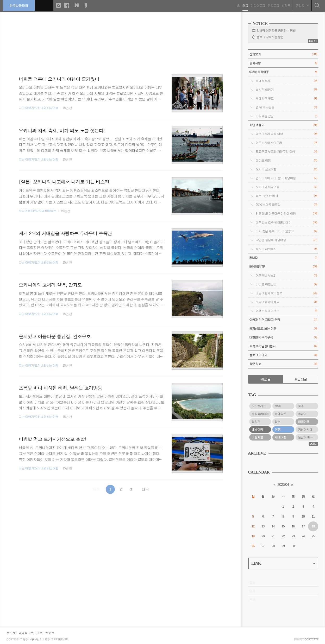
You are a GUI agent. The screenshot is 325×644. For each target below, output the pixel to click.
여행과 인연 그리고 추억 (283, 320)
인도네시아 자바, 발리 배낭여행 (286, 178)
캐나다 (283, 258)
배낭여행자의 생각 (286, 302)
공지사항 (283, 63)
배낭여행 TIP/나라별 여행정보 (37, 211)
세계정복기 (286, 81)
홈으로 (11, 633)
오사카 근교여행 (286, 169)
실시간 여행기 (286, 90)
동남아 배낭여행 (308, 437)
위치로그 (272, 5)
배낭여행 (257, 429)
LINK (283, 563)
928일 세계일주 (283, 72)
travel (278, 406)
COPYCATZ (311, 639)
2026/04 (283, 484)
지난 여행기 (283, 125)
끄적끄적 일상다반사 (283, 346)
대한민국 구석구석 (283, 337)
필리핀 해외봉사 (286, 249)
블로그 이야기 (283, 355)
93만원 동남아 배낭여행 (286, 240)
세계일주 (280, 414)
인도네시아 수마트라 (286, 143)
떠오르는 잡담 (286, 116)
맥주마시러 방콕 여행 (286, 134)
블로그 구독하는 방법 (270, 37)
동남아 (302, 414)
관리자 (301, 5)
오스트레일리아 (261, 406)
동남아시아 (305, 429)
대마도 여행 (286, 160)
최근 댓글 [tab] (301, 379)
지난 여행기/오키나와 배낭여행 (38, 108)
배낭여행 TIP (283, 267)
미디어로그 (257, 5)
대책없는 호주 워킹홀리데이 (286, 222)
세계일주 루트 (286, 98)
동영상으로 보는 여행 (283, 329)
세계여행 (280, 437)
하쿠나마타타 (20, 5)
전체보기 (283, 54)
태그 (244, 5)
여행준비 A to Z (286, 275)
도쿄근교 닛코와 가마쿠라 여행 (286, 152)
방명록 (285, 5)
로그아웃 (36, 633)
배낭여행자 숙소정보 (286, 293)
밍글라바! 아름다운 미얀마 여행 (286, 213)
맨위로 (50, 633)
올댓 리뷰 (283, 364)
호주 (301, 406)
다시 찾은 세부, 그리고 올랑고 (286, 231)
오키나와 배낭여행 (286, 187)
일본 (278, 422)
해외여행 (304, 422)
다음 (145, 489)
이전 (96, 489)
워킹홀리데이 (260, 414)
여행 (278, 429)
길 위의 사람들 (286, 107)
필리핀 (256, 422)
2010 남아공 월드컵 (286, 205)
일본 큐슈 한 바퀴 (286, 196)
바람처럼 (257, 437)
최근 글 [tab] (266, 379)
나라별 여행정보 (286, 284)
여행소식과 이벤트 (286, 311)
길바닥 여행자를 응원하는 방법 (276, 30)
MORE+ (313, 41)
